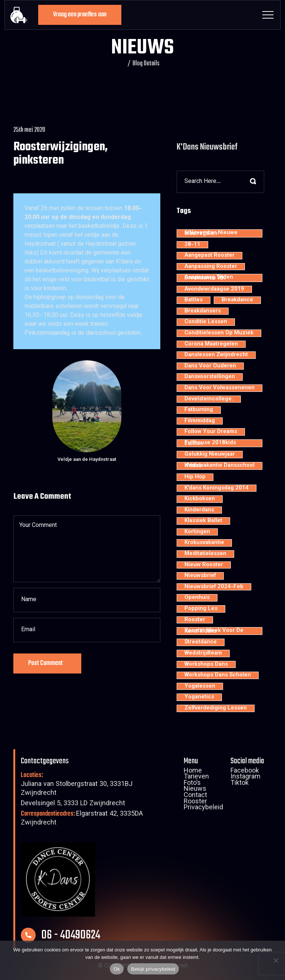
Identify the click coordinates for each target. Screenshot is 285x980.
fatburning (199, 410)
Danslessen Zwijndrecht (216, 355)
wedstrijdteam (203, 653)
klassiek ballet (203, 521)
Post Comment (45, 663)
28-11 (192, 245)
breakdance (237, 300)
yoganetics (199, 697)
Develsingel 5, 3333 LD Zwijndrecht (73, 804)
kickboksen (200, 499)
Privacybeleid (203, 808)
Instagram (245, 777)
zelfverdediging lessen (216, 708)
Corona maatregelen (211, 344)
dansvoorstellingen (210, 377)
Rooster (195, 802)
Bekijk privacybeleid (153, 969)
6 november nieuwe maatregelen (211, 233)
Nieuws (195, 790)
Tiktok (240, 784)
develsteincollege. (209, 399)
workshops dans (206, 665)
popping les (201, 609)
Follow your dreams (211, 432)
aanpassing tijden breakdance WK (209, 278)
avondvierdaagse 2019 (214, 289)
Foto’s (192, 784)
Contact (195, 796)
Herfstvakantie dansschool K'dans (220, 466)
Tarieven (196, 777)
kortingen (197, 532)
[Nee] (276, 960)
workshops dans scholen (218, 675)
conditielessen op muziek (219, 333)
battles (194, 300)
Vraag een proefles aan (80, 15)
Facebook (245, 771)
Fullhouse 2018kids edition (210, 443)
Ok (117, 969)
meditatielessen (205, 554)
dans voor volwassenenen (220, 388)
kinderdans (199, 510)
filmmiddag (200, 421)
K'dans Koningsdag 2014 (217, 488)
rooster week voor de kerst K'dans (214, 631)
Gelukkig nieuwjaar (210, 455)
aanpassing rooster (211, 267)
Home (193, 771)
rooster (195, 620)
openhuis (197, 598)
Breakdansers (203, 311)
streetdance (201, 642)
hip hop (195, 477)
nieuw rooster (204, 565)
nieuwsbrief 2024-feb (214, 587)
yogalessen (200, 686)
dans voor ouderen (210, 366)
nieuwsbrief (200, 576)
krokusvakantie (204, 543)
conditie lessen (206, 322)
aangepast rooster (209, 256)
